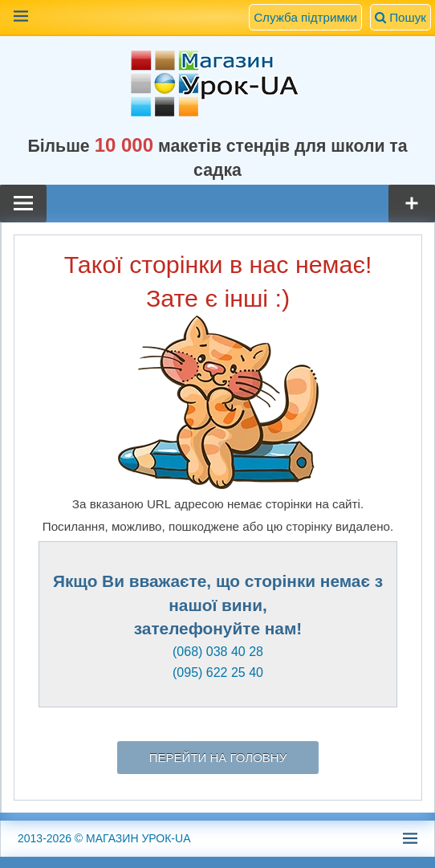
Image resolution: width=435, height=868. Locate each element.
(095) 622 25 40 (218, 672)
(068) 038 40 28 (218, 652)
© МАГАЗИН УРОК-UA (104, 838)
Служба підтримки (305, 17)
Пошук (400, 17)
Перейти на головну (218, 758)
